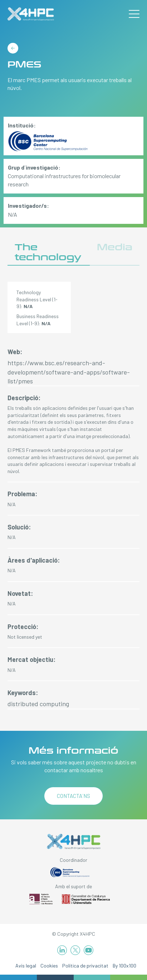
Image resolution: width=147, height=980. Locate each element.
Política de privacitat (85, 966)
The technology (48, 252)
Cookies (49, 966)
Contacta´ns (73, 796)
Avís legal (26, 966)
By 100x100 (124, 966)
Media (115, 247)
